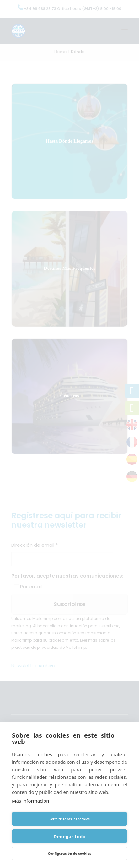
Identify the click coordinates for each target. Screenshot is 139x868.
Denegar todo (69, 836)
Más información (31, 801)
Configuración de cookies (70, 853)
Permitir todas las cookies (69, 819)
